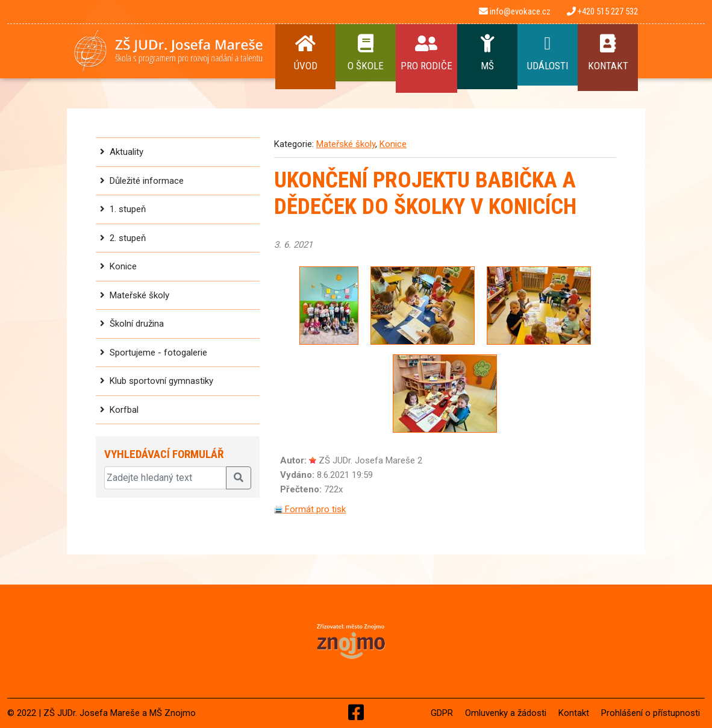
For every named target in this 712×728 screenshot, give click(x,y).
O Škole (366, 53)
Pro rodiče (426, 53)
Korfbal (124, 410)
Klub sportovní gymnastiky (161, 381)
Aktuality (126, 152)
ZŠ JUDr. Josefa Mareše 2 (370, 460)
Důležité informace (147, 181)
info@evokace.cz (515, 11)
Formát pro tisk (310, 509)
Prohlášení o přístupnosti (651, 713)
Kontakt (608, 53)
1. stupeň (128, 209)
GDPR (442, 713)
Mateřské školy (139, 295)
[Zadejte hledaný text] (165, 478)
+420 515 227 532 (602, 11)
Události (548, 53)
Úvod (305, 53)
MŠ (487, 53)
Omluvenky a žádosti (506, 713)
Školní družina (137, 324)
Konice (123, 266)
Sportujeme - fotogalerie (158, 353)
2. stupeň (128, 238)
